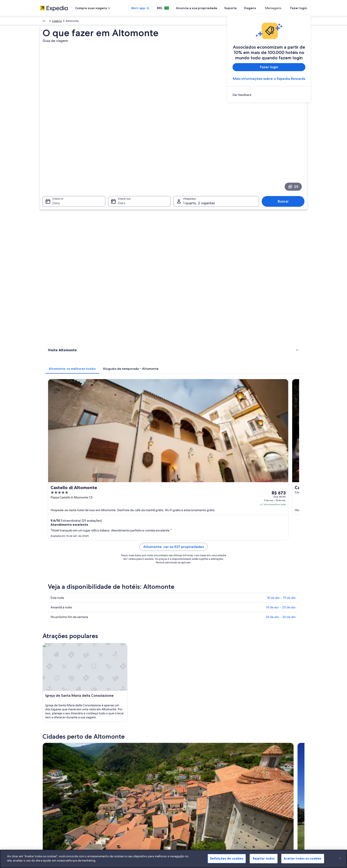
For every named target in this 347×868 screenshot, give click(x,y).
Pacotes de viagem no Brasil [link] (126, 786)
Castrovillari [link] (55, 624)
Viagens (266, 8)
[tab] (138, 182)
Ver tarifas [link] (287, 258)
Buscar (285, 156)
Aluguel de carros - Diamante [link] (195, 560)
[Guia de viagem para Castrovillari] (132, 494)
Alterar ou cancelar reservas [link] (263, 772)
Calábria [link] (67, 22)
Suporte (247, 8)
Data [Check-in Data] (53, 158)
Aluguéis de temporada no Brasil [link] (129, 779)
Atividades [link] (55, 212)
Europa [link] (44, 22)
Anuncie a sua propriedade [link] (56, 779)
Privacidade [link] (185, 772)
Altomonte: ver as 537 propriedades (206, 299)
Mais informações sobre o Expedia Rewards (269, 79)
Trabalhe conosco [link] (50, 772)
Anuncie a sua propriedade (213, 8)
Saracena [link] (248, 632)
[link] (269, 95)
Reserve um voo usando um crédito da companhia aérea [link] (278, 788)
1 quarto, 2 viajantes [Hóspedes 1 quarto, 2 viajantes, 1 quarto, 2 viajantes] (199, 158)
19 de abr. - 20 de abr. (281, 354)
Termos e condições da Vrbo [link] (195, 786)
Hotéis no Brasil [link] (118, 772)
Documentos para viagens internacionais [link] (271, 797)
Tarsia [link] (115, 624)
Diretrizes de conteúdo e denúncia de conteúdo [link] (207, 793)
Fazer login (299, 8)
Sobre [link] (44, 765)
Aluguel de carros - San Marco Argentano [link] (82, 577)
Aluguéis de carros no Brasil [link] (125, 800)
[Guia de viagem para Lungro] (182, 494)
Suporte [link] (252, 765)
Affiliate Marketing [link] (51, 807)
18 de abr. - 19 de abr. (282, 344)
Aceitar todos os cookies (303, 858)
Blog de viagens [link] (118, 814)
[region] (173, 859)
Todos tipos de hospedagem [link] (126, 807)
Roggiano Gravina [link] (190, 624)
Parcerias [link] (45, 786)
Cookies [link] (183, 765)
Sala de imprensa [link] (50, 793)
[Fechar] (340, 858)
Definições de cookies (227, 858)
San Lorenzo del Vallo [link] (62, 632)
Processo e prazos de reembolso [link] (267, 779)
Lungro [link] (246, 624)
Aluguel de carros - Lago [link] (70, 569)
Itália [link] (55, 22)
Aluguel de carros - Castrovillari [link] (75, 560)
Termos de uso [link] (187, 779)
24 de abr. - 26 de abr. (281, 364)
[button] (173, 531)
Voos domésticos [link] (119, 793)
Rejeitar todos (264, 858)
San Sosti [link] (118, 632)
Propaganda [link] (47, 800)
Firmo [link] (180, 632)
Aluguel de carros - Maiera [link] (193, 569)
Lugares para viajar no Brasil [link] (125, 765)
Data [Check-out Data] (120, 158)
